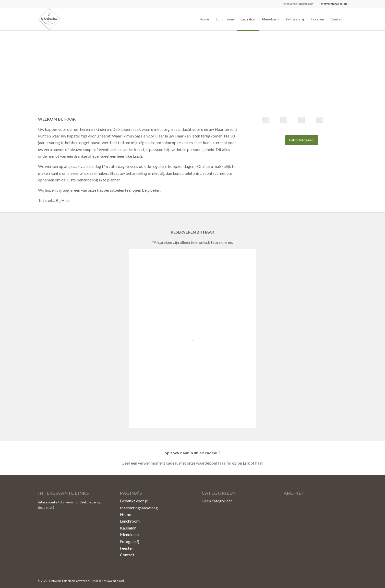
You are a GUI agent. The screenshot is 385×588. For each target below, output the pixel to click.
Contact (127, 555)
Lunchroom (130, 521)
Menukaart (130, 534)
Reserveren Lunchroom (298, 4)
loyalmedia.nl (115, 581)
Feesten (127, 548)
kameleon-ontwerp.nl (76, 581)
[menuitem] (298, 4)
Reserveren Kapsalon (333, 4)
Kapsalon (128, 528)
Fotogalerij (130, 541)
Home (125, 514)
